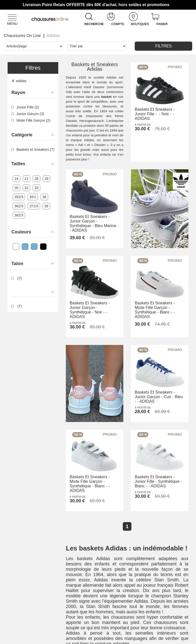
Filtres (163, 46)
